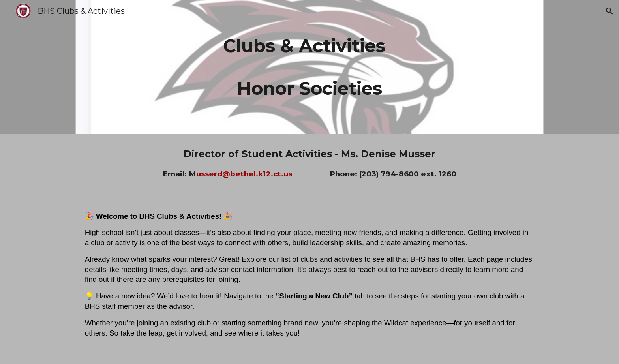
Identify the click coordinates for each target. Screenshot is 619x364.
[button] (610, 11)
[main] (309, 67)
